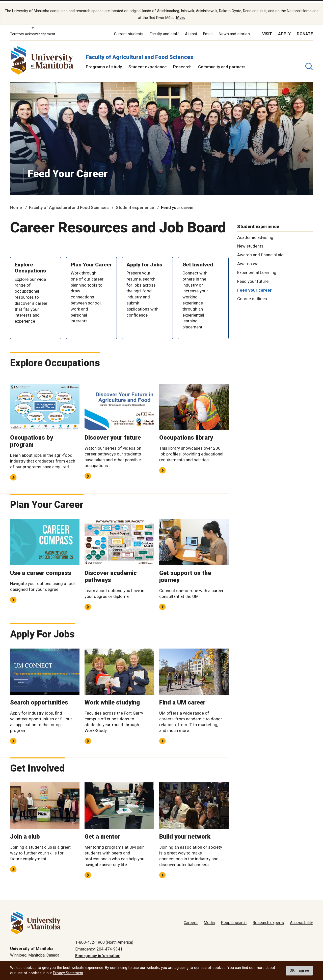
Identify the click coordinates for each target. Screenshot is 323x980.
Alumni (191, 30)
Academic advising (255, 233)
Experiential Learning (257, 268)
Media (209, 918)
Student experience (148, 63)
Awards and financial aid (260, 251)
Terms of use (263, 958)
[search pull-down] (309, 62)
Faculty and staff (164, 30)
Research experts (268, 918)
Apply (284, 30)
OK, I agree (299, 970)
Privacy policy (232, 958)
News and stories (234, 30)
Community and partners (222, 63)
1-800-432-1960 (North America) (104, 938)
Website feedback (297, 958)
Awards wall (249, 259)
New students (250, 242)
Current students (129, 30)
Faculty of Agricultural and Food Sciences (140, 53)
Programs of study (104, 63)
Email (208, 30)
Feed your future (253, 277)
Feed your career (254, 286)
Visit (267, 30)
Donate (305, 30)
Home (16, 203)
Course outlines (252, 294)
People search (234, 918)
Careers (191, 918)
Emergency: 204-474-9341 (99, 945)
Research (182, 63)
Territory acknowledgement (33, 30)
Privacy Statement (68, 973)
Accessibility (301, 918)
